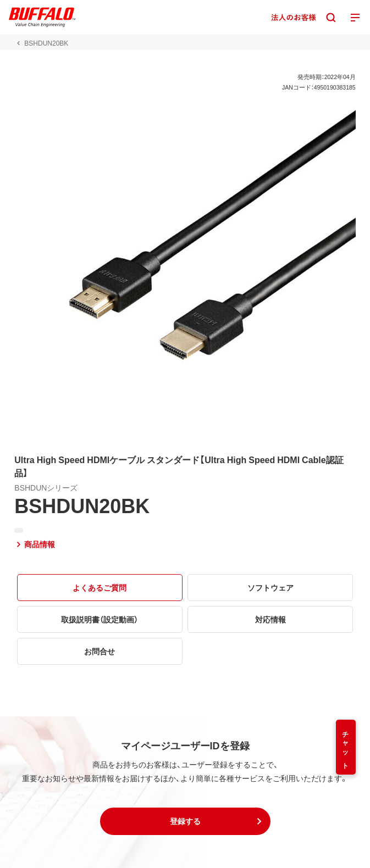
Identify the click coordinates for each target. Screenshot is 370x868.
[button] (185, 821)
